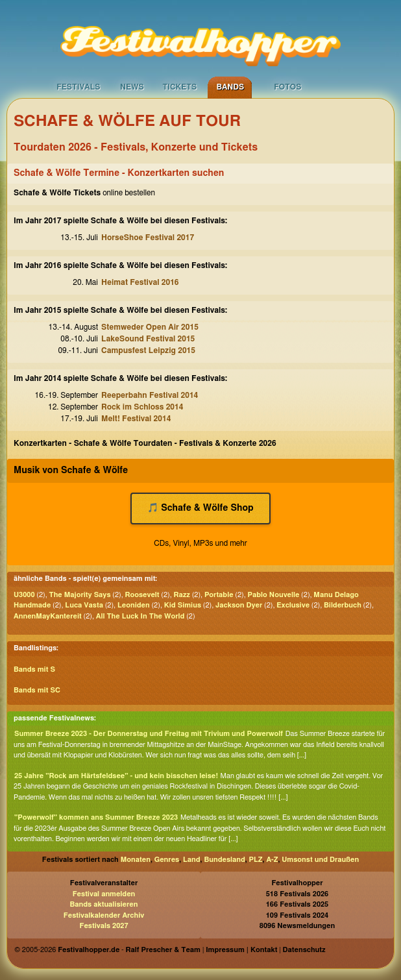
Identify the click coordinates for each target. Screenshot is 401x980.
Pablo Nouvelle (274, 595)
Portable (219, 595)
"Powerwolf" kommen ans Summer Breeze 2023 (96, 817)
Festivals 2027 (103, 926)
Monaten (136, 860)
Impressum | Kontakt (241, 950)
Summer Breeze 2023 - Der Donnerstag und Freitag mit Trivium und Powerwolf (149, 734)
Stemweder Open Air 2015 (150, 327)
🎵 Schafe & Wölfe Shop (200, 508)
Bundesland (224, 860)
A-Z (272, 860)
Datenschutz (304, 950)
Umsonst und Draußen (320, 860)
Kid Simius (183, 605)
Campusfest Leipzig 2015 (148, 350)
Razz (182, 595)
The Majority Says (80, 595)
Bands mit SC (37, 690)
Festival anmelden (104, 894)
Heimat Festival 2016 (140, 282)
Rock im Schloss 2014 (142, 407)
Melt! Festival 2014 (136, 419)
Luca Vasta (84, 605)
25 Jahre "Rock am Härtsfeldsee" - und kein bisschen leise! (116, 776)
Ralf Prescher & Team (163, 950)
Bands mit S (34, 669)
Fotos (287, 87)
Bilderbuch (343, 605)
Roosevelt (142, 595)
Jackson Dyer (239, 605)
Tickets (179, 87)
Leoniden (134, 605)
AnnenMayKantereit (48, 616)
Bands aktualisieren (104, 904)
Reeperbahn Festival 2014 (150, 395)
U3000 (24, 595)
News (132, 87)
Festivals (78, 87)
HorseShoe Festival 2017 (148, 238)
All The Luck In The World (140, 616)
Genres (167, 860)
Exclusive (293, 605)
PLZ (256, 860)
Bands (230, 87)
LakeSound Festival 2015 (148, 339)
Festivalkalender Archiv (104, 915)
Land (192, 860)
